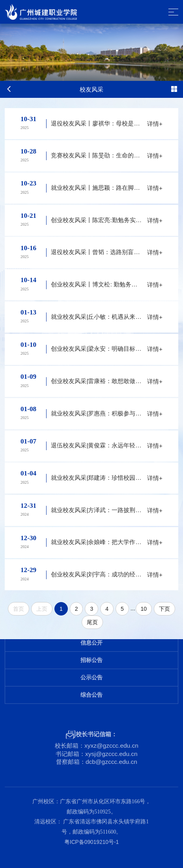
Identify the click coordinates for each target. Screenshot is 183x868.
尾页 (92, 622)
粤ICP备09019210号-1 (91, 830)
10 (144, 609)
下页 (164, 609)
